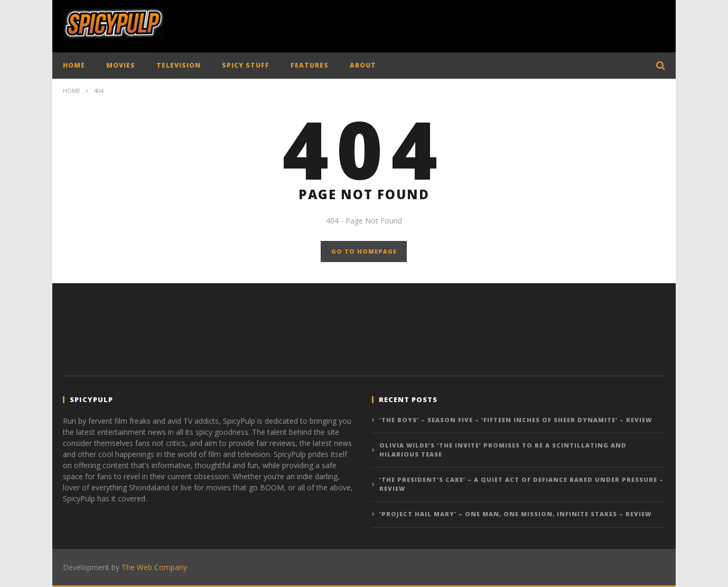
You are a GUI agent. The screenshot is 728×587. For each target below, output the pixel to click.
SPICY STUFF (246, 65)
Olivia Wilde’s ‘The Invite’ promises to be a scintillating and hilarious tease (503, 450)
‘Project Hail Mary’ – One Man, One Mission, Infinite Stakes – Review (515, 514)
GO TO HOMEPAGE (364, 251)
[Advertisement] (473, 24)
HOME (74, 65)
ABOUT (363, 65)
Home (72, 91)
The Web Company (154, 567)
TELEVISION (179, 65)
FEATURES (310, 65)
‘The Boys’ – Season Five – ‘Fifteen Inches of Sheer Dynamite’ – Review (516, 420)
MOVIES (121, 65)
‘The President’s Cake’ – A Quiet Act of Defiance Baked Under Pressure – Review (521, 484)
